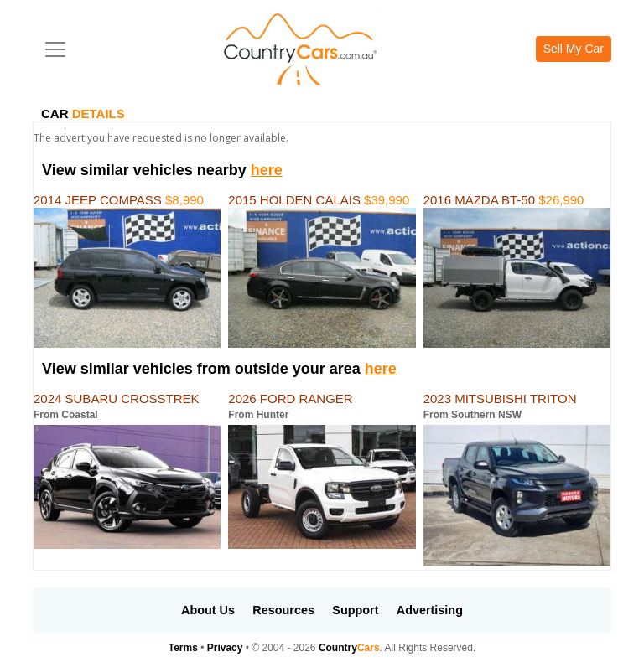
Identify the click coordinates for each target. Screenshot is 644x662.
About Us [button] (208, 610)
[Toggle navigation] (55, 49)
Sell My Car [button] (574, 49)
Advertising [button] (430, 610)
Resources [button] (283, 610)
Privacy (225, 648)
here (267, 170)
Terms (183, 648)
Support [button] (355, 610)
